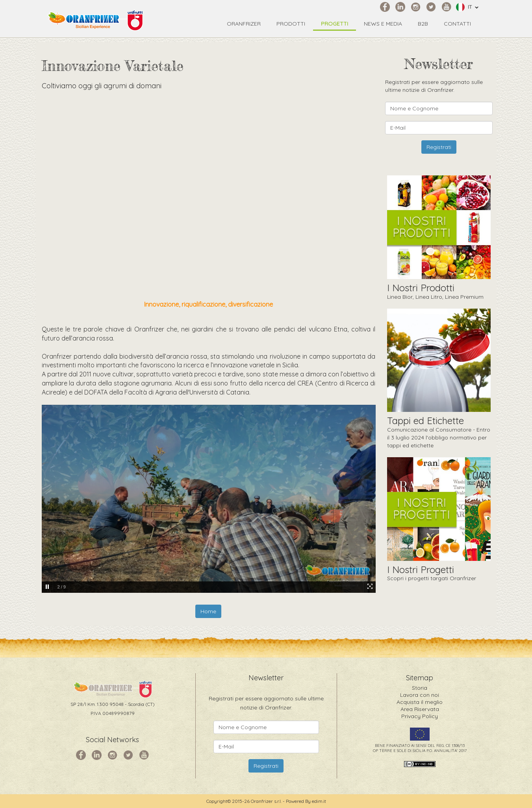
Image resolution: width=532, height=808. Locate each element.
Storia (420, 688)
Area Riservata (420, 709)
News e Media (383, 24)
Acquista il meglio (420, 702)
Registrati (439, 147)
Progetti (335, 24)
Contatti (457, 24)
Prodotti (291, 24)
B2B (423, 24)
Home (208, 611)
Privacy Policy (420, 716)
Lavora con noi (420, 695)
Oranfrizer (244, 24)
